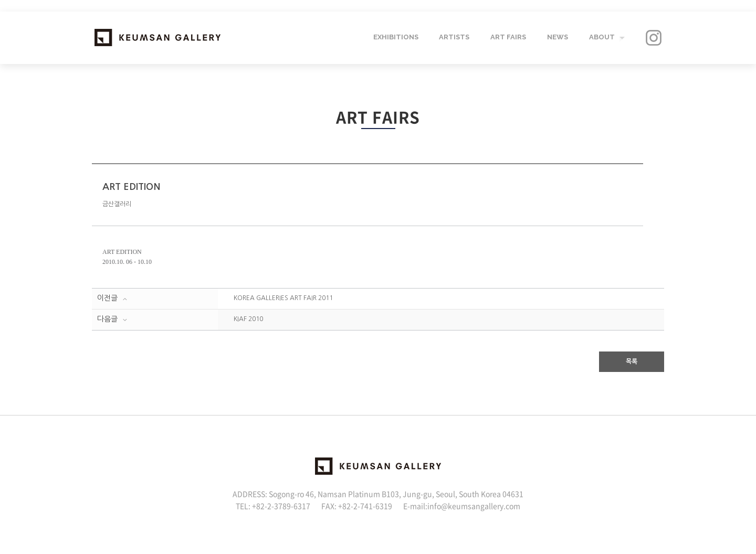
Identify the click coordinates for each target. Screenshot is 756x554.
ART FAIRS (508, 38)
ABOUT (601, 38)
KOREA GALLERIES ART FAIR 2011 (283, 298)
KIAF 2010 (248, 319)
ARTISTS (454, 38)
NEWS (557, 38)
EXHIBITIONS (395, 38)
